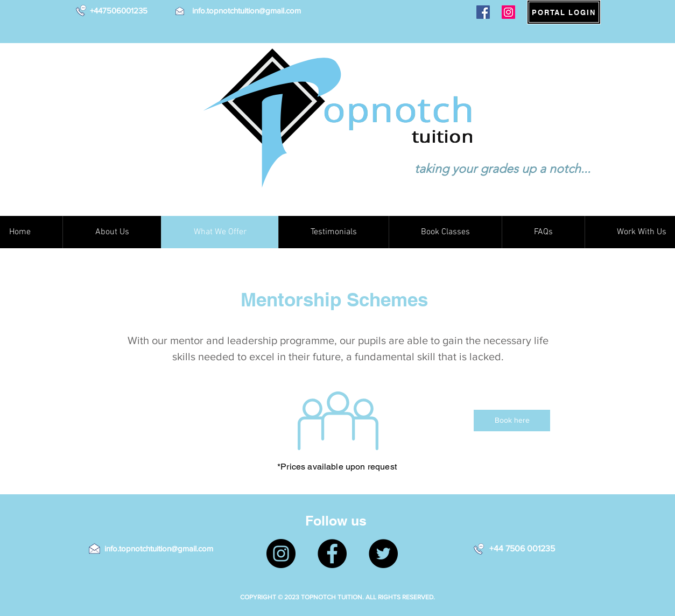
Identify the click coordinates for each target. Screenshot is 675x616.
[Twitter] (383, 554)
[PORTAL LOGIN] (564, 12)
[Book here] (512, 421)
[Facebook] (483, 12)
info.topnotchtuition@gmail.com (247, 10)
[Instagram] (508, 12)
